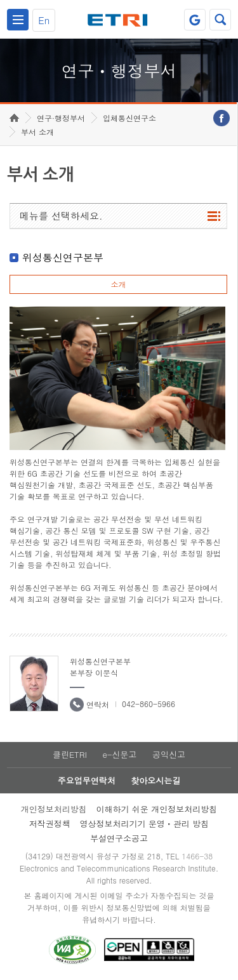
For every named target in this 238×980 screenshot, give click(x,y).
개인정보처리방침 (54, 809)
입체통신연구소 (129, 118)
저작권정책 (50, 824)
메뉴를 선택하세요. (61, 215)
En (44, 20)
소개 (118, 284)
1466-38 (197, 856)
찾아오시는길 (155, 780)
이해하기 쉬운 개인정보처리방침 (157, 809)
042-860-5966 (149, 704)
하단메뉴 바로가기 (0, 0)
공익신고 (169, 754)
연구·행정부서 (61, 118)
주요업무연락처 (87, 780)
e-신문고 (119, 754)
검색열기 (220, 20)
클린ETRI (70, 754)
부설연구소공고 (119, 838)
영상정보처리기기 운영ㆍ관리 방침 (145, 824)
